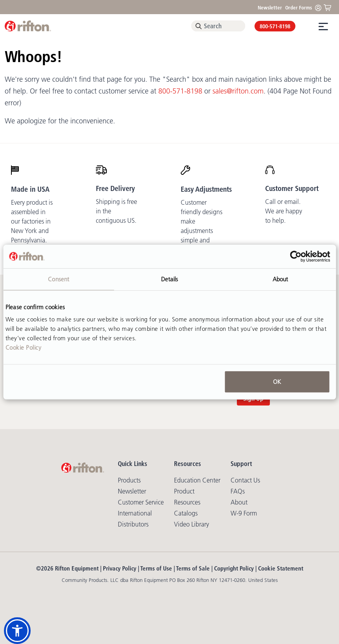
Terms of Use (156, 568)
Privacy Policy (120, 568)
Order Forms (299, 7)
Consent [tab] (59, 279)
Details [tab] (170, 279)
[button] (17, 631)
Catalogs (186, 513)
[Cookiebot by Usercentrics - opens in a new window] (296, 256)
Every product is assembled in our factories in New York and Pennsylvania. (32, 221)
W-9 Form (244, 513)
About (239, 502)
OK (277, 382)
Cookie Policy (24, 348)
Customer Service (141, 502)
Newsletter (270, 7)
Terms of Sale (193, 568)
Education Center (197, 480)
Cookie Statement (281, 568)
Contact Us (245, 480)
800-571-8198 (275, 26)
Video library (191, 524)
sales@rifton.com (238, 91)
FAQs (238, 491)
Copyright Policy (234, 568)
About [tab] (280, 279)
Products (129, 480)
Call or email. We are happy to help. (284, 211)
